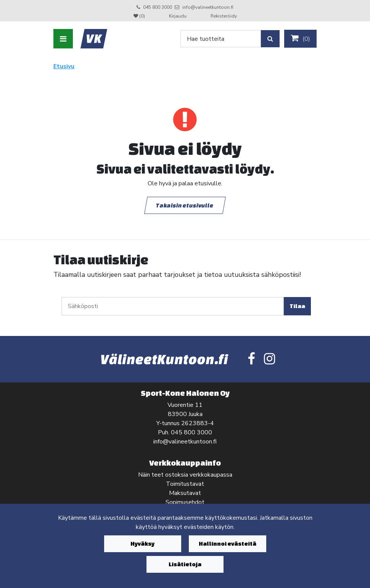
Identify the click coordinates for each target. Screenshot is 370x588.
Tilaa (297, 306)
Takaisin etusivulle (185, 205)
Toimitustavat (185, 484)
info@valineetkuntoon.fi (208, 7)
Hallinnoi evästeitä (228, 544)
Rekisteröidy (224, 16)
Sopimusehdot (185, 502)
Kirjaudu (178, 16)
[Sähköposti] (173, 306)
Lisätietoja (185, 564)
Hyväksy (142, 544)
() (300, 39)
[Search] (221, 39)
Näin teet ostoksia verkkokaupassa (185, 475)
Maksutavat (185, 493)
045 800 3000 (158, 7)
